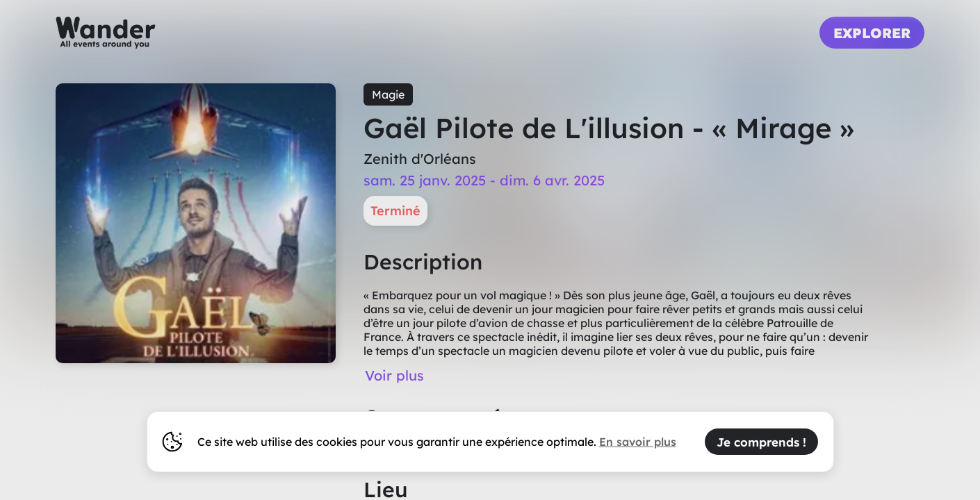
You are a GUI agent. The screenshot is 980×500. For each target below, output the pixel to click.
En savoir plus (638, 442)
